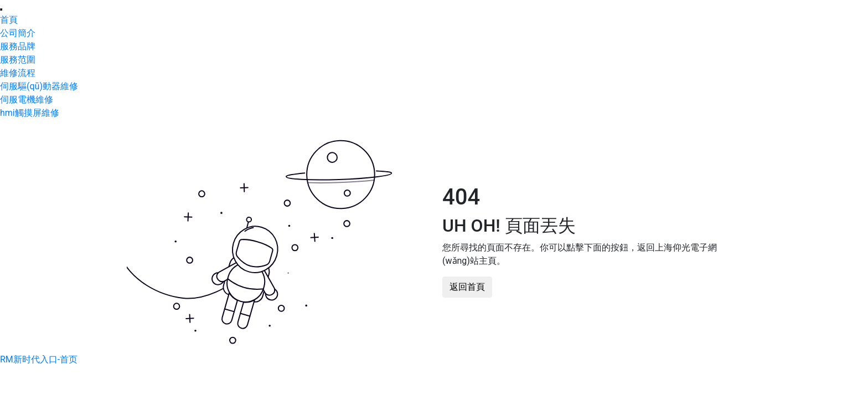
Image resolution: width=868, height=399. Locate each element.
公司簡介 (18, 33)
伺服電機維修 (27, 99)
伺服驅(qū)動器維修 (39, 86)
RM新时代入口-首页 (39, 359)
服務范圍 (18, 60)
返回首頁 (467, 287)
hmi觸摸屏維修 (30, 113)
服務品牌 (18, 46)
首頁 (9, 20)
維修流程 (18, 73)
